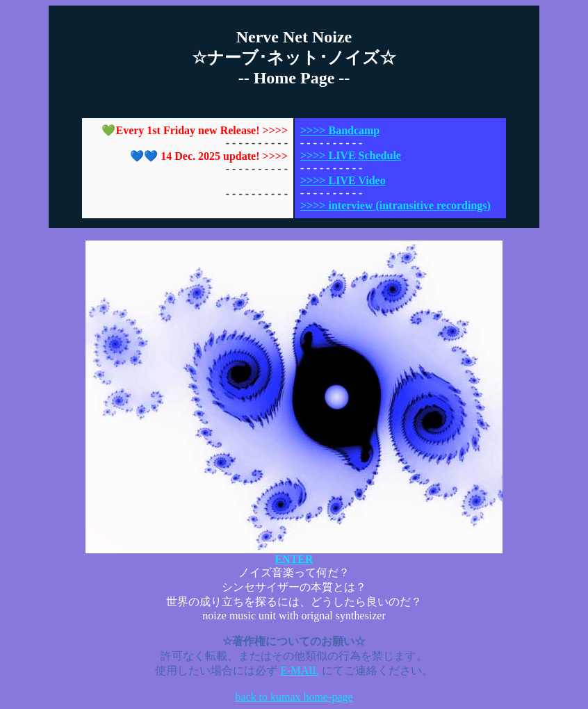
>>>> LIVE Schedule (351, 155)
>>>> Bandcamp (340, 130)
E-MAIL (299, 670)
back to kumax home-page (294, 697)
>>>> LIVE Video (343, 180)
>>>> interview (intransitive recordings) (395, 205)
